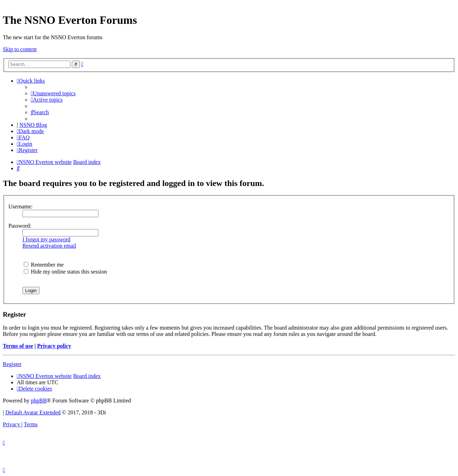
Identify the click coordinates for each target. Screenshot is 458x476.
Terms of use (18, 346)
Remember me (44, 265)
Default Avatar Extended (33, 412)
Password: (20, 226)
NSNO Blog (33, 125)
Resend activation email (49, 246)
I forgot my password (46, 239)
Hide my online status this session (65, 272)
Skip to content (20, 49)
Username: (20, 206)
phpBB (39, 401)
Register (12, 364)
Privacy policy (54, 346)
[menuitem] (53, 93)
